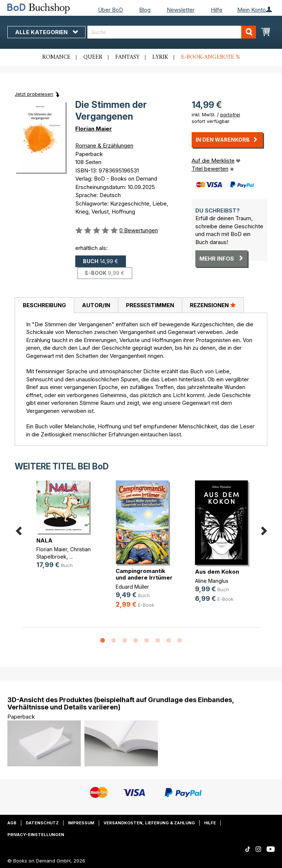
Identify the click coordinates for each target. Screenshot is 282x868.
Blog (145, 10)
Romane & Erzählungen (104, 146)
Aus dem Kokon (217, 572)
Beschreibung (44, 305)
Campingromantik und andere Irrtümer (144, 574)
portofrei (230, 115)
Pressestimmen (150, 305)
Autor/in (96, 305)
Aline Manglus (212, 581)
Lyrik (160, 57)
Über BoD (111, 10)
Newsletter (181, 10)
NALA (44, 540)
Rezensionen (213, 305)
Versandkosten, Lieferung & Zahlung (149, 823)
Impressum (81, 823)
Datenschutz (42, 823)
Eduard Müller (132, 587)
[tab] (44, 305)
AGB (12, 823)
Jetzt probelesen (34, 94)
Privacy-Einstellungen (36, 835)
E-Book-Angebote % (211, 57)
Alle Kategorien (46, 32)
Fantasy (127, 57)
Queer (93, 57)
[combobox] (172, 32)
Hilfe (217, 10)
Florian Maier (94, 129)
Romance (56, 57)
